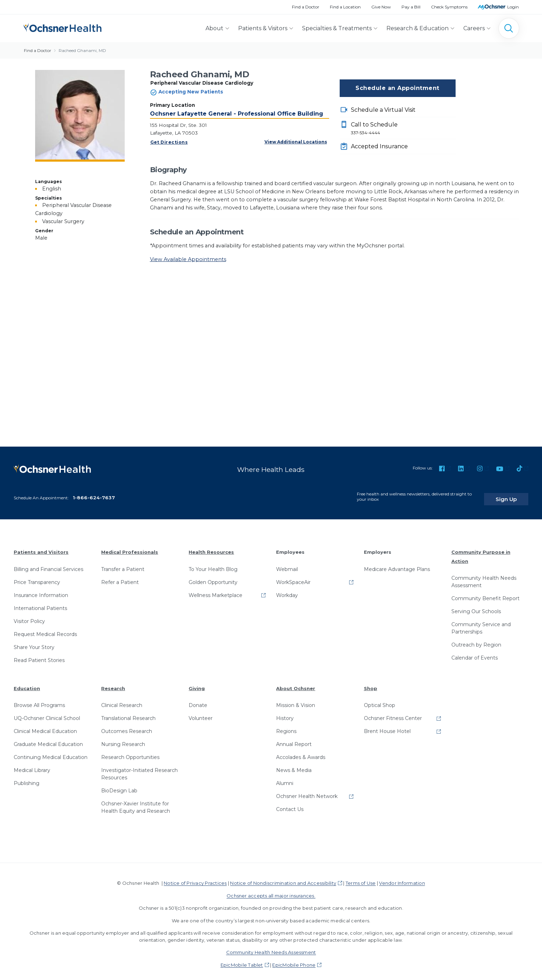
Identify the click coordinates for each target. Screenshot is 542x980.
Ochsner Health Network (307, 791)
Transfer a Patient (123, 564)
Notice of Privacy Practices (195, 878)
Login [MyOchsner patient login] (513, 7)
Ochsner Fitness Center (393, 713)
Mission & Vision (296, 700)
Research (113, 683)
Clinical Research (122, 700)
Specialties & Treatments (337, 28)
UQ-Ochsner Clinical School (47, 713)
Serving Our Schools (476, 606)
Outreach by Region (476, 640)
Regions (286, 726)
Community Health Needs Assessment (484, 576)
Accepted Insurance (379, 146)
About (214, 28)
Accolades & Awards (301, 752)
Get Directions (169, 142)
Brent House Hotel (387, 726)
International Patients (40, 603)
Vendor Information (402, 878)
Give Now (381, 7)
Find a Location (345, 7)
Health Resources (211, 547)
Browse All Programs (39, 700)
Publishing (27, 778)
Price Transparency (37, 577)
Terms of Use (361, 878)
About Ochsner (296, 683)
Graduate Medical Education (48, 739)
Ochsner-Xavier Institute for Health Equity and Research (136, 802)
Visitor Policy (29, 616)
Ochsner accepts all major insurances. (271, 890)
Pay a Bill (411, 7)
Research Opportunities (130, 752)
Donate (198, 700)
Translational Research (128, 713)
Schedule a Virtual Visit (383, 110)
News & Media (294, 765)
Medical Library (32, 765)
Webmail (287, 564)
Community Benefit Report (485, 593)
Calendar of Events (475, 653)
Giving (197, 683)
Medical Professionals (130, 547)
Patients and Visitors (41, 547)
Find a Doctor (306, 7)
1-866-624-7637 (94, 492)
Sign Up (515, 494)
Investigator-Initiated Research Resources (139, 769)
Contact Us (290, 804)
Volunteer (201, 713)
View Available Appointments (188, 259)
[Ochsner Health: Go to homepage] (63, 27)
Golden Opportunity (213, 577)
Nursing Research (123, 739)
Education (27, 683)
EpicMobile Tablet (242, 960)
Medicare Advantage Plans (397, 564)
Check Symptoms (449, 7)
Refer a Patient (120, 577)
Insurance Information (41, 590)
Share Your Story (34, 642)
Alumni (285, 778)
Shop (371, 683)
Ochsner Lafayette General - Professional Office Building (237, 114)
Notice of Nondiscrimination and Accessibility (283, 878)
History (285, 713)
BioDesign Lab (119, 785)
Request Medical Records (45, 629)
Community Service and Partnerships (481, 623)
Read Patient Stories (39, 655)
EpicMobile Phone (294, 960)
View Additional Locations (296, 142)
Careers (474, 28)
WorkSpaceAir (293, 577)
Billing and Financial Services (48, 564)
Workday (287, 590)
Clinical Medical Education (45, 726)
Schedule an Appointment (397, 88)
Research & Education (417, 28)
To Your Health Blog (213, 564)
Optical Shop (380, 700)
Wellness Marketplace (216, 590)
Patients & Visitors (263, 28)
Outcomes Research (127, 726)
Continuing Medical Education (51, 752)
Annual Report (294, 739)
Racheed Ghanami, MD (82, 50)
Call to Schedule (403, 129)
